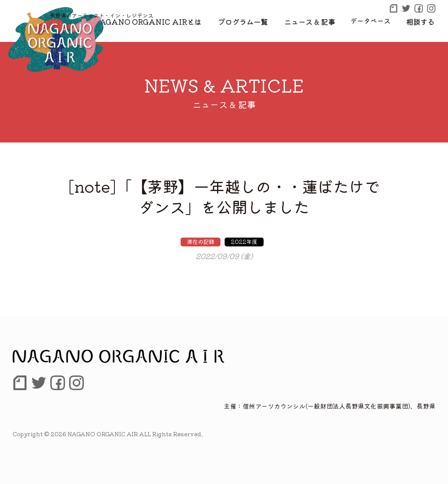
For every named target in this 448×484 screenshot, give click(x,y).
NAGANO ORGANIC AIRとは (167, 21)
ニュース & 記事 (316, 21)
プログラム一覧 (254, 21)
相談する (422, 21)
